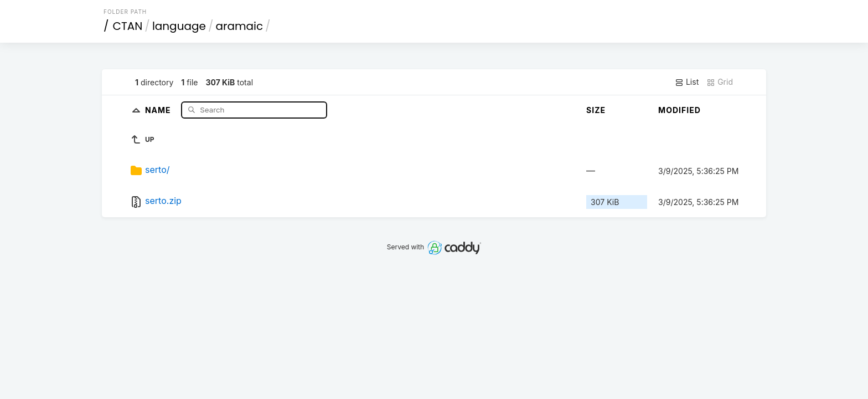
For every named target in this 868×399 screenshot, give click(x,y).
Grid (720, 82)
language (179, 26)
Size (596, 110)
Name (159, 109)
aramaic (239, 26)
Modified (680, 110)
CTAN (128, 26)
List (687, 82)
